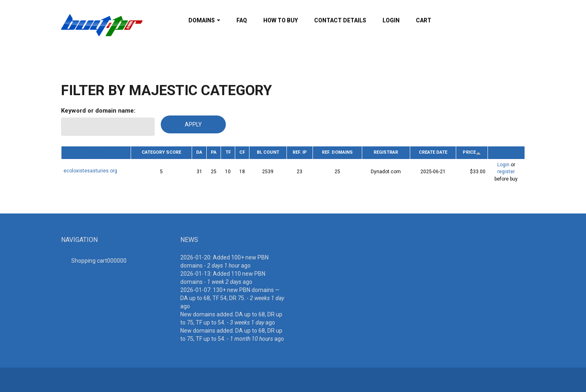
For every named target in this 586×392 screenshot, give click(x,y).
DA (199, 152)
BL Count (268, 152)
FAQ (242, 20)
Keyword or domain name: (98, 111)
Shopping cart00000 (99, 261)
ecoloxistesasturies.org (90, 171)
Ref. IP (300, 152)
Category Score (161, 152)
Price (472, 152)
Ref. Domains (337, 152)
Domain (96, 151)
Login (391, 20)
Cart (424, 20)
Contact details (340, 20)
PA (214, 152)
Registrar (386, 152)
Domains (204, 20)
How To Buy (281, 20)
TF (228, 152)
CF (242, 152)
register (506, 172)
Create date (433, 152)
